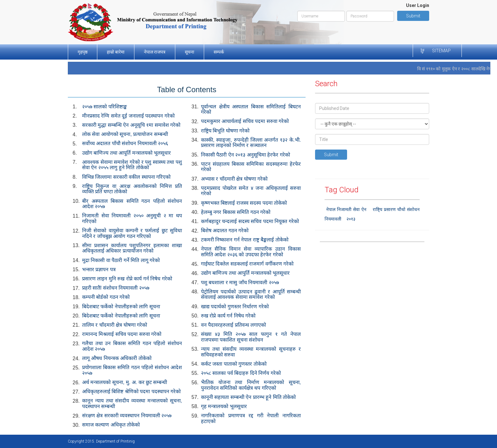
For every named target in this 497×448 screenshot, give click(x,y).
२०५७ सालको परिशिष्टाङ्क (104, 107)
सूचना (190, 52)
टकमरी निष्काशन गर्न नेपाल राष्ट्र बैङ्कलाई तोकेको (245, 240)
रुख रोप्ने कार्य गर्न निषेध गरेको (228, 316)
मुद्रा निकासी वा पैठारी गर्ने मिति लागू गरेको (121, 260)
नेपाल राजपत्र (155, 52)
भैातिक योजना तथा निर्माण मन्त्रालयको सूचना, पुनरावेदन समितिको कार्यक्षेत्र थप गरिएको (251, 385)
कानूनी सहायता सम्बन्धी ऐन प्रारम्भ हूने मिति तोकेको (248, 397)
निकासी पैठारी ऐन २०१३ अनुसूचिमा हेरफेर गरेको (245, 155)
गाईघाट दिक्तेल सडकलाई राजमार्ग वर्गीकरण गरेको (247, 264)
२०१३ (351, 219)
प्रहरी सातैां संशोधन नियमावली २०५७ (116, 288)
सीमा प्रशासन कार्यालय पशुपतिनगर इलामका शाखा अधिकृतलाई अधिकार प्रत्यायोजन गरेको (132, 248)
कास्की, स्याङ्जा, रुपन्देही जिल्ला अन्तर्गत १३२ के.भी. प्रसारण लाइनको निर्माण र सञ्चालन (251, 143)
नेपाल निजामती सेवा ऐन (346, 209)
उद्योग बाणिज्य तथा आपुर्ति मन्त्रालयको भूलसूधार (245, 273)
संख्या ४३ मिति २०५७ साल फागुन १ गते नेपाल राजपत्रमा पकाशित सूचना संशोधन (251, 337)
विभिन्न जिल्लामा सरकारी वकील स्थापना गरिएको (126, 177)
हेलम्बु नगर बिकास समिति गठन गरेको (236, 212)
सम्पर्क (219, 52)
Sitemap (441, 51)
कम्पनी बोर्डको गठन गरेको (106, 297)
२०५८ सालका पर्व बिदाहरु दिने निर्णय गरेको (241, 373)
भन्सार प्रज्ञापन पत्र (99, 269)
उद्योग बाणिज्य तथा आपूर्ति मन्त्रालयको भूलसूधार (126, 153)
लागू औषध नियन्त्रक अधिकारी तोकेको (117, 358)
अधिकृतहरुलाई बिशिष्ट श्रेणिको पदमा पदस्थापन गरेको (131, 391)
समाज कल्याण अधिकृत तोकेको (111, 425)
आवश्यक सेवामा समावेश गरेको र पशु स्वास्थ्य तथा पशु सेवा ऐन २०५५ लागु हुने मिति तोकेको (132, 165)
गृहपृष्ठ (83, 52)
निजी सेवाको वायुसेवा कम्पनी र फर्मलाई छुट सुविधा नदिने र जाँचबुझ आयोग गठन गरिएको (132, 233)
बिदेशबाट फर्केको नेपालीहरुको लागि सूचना (121, 307)
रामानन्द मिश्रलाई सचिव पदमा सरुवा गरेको (122, 334)
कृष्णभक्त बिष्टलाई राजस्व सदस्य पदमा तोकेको (244, 203)
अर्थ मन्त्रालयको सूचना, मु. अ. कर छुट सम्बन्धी (125, 382)
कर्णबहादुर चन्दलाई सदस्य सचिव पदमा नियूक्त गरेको (250, 221)
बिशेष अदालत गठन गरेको (225, 230)
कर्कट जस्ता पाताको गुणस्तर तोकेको (234, 364)
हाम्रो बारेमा (116, 52)
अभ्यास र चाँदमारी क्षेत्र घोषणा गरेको (234, 179)
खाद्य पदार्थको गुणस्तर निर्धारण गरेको (235, 307)
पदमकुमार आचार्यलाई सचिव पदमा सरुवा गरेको (245, 121)
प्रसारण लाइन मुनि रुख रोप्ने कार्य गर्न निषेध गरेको (127, 279)
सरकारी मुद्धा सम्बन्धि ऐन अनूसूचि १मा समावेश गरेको (131, 125)
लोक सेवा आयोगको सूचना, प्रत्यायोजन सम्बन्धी (125, 134)
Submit (413, 16)
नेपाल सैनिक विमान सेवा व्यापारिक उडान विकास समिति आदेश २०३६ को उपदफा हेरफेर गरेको (251, 252)
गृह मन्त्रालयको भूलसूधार (224, 406)
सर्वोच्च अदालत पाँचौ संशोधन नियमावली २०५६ (125, 143)
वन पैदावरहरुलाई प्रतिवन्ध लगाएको (233, 325)
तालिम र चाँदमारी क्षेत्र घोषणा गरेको (115, 325)
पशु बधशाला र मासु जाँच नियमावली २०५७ (240, 282)
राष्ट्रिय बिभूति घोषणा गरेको (225, 131)
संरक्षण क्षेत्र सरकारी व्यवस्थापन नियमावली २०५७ (127, 416)
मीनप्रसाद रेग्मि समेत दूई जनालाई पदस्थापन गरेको (128, 116)
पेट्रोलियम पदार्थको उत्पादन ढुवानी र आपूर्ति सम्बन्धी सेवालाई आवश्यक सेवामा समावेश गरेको (251, 294)
